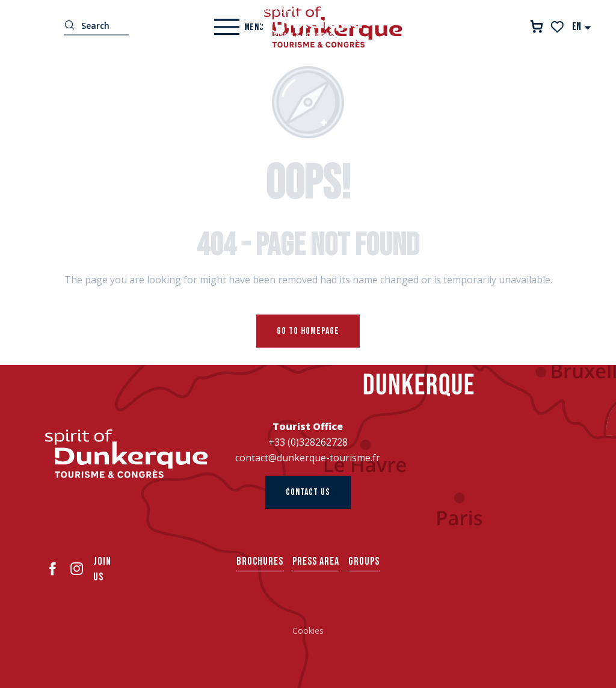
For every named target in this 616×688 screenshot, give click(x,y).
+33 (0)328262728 (308, 442)
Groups (364, 561)
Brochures (260, 561)
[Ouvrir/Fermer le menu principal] (239, 27)
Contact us (308, 492)
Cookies (308, 631)
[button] (582, 27)
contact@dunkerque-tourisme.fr (308, 458)
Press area (316, 561)
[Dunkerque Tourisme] (308, 21)
